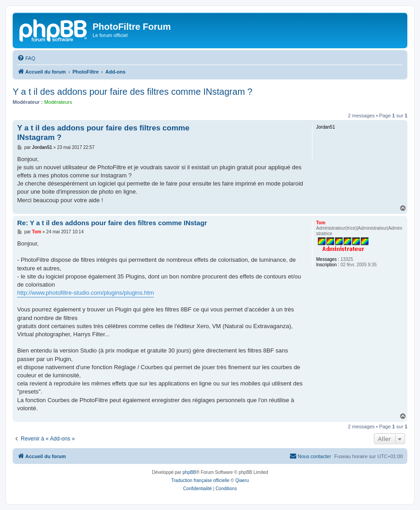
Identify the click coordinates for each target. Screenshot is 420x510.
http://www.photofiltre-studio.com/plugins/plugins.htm (86, 293)
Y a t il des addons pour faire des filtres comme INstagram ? (133, 92)
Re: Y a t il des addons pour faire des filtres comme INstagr (112, 223)
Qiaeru (242, 480)
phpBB (189, 472)
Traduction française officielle (200, 480)
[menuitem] (26, 58)
